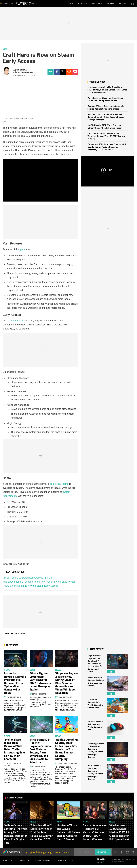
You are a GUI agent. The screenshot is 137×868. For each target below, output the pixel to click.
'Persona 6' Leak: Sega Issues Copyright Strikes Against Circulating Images (106, 109)
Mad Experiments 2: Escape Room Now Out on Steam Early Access (39, 583)
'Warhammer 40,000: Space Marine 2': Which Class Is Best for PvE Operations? (119, 833)
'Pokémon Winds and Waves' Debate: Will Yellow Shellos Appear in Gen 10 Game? (68, 833)
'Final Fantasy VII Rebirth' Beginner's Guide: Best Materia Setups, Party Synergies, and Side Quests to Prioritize (41, 752)
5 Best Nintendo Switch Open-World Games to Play (96, 731)
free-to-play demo (59, 485)
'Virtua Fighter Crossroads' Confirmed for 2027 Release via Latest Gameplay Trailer (40, 683)
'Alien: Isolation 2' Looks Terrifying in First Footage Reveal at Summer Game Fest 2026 (42, 833)
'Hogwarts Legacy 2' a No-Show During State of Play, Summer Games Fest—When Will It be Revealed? (107, 91)
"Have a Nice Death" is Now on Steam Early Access (30, 587)
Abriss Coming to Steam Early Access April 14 (27, 579)
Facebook (57, 73)
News (70, 4)
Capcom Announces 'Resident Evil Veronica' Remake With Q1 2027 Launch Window (106, 137)
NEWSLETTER (14, 853)
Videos (111, 4)
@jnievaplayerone (24, 74)
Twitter (63, 73)
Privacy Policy (66, 862)
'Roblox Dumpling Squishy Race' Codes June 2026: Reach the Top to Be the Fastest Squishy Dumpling (66, 750)
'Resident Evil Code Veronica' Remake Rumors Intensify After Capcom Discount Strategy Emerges (106, 118)
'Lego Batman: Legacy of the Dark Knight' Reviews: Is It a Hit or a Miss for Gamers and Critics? (96, 665)
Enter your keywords (133, 4)
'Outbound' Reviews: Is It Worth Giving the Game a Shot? (96, 709)
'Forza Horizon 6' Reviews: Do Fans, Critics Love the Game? (96, 687)
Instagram (127, 853)
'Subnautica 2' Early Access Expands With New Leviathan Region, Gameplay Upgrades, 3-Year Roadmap (107, 148)
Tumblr (133, 853)
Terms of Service (44, 862)
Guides (123, 4)
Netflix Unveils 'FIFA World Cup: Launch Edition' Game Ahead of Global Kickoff (106, 128)
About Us (7, 862)
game (23, 251)
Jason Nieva (21, 71)
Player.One (35, 4)
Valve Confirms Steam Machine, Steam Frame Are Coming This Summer (105, 100)
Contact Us (24, 862)
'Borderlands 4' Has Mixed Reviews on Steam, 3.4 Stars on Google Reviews (96, 775)
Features (97, 4)
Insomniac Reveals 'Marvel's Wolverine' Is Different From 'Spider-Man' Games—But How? (15, 684)
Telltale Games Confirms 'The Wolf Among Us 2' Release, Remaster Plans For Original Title (16, 835)
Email (51, 73)
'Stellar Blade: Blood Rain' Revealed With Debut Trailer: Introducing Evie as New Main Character (14, 750)
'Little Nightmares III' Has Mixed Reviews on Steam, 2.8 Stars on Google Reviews (96, 753)
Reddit (69, 73)
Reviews (82, 4)
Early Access (18, 322)
